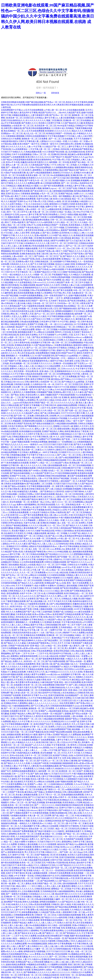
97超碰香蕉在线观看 (35, 306)
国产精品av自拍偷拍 (17, 486)
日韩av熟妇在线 (13, 510)
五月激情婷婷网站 (50, 170)
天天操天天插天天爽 (17, 207)
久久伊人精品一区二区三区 (65, 222)
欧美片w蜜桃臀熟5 (34, 170)
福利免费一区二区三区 (48, 771)
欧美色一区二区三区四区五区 (21, 805)
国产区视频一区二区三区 (68, 557)
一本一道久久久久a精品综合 (13, 267)
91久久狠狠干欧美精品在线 (69, 272)
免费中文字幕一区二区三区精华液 (60, 207)
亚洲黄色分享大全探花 (42, 847)
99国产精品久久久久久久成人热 (77, 251)
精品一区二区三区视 (17, 225)
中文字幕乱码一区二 (25, 272)
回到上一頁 (41, 93)
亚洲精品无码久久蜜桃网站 (16, 703)
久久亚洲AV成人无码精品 (62, 128)
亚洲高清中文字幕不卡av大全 (34, 695)
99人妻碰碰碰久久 (43, 606)
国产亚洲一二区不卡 (54, 298)
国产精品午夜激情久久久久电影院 (58, 578)
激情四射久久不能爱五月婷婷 (62, 204)
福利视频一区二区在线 (59, 162)
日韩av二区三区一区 (41, 154)
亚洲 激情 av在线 (72, 361)
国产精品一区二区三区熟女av (14, 604)
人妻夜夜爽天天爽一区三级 (73, 912)
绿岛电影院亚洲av (73, 946)
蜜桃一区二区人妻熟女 (27, 269)
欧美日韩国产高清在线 (22, 424)
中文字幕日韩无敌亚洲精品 (38, 868)
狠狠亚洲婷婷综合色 (83, 167)
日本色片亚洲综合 (16, 426)
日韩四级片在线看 (22, 384)
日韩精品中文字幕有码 (53, 580)
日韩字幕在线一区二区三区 (30, 975)
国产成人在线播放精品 (26, 677)
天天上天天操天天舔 (33, 588)
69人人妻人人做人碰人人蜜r (16, 925)
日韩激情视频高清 (85, 442)
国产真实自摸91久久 (39, 191)
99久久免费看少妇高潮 (83, 633)
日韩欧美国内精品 (40, 418)
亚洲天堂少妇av (13, 194)
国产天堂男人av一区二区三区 (50, 761)
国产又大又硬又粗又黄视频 (42, 264)
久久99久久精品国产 (56, 282)
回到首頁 (55, 93)
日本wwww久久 (39, 282)
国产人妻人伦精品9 (54, 489)
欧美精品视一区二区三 (80, 463)
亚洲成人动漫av (37, 821)
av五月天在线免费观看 (33, 110)
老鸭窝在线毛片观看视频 (21, 758)
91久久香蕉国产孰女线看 (53, 152)
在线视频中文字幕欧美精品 (65, 262)
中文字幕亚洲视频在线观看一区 (61, 316)
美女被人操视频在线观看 (27, 795)
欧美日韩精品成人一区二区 (63, 327)
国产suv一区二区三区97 (76, 246)
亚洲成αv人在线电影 (74, 570)
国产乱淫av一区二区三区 (60, 115)
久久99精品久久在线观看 (79, 275)
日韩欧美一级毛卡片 (49, 144)
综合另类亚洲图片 (68, 703)
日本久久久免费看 (9, 844)
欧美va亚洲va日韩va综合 (28, 648)
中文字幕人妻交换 (80, 889)
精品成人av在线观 (28, 565)
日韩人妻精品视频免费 (72, 792)
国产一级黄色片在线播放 (17, 894)
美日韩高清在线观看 (46, 505)
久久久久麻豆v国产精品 (82, 392)
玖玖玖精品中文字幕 (83, 515)
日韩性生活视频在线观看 (55, 562)
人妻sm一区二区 (31, 659)
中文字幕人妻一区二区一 (41, 149)
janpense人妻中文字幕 (29, 214)
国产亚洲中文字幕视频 (30, 405)
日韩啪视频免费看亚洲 (24, 915)
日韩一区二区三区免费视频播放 (69, 343)
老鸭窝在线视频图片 (72, 298)
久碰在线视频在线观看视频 (69, 915)
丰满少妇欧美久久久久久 (40, 638)
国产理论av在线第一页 (76, 661)
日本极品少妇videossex (14, 382)
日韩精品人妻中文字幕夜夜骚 (81, 348)
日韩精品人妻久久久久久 (77, 575)
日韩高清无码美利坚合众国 (22, 311)
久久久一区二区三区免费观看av (71, 502)
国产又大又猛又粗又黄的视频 (66, 178)
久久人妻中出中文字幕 (26, 559)
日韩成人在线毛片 (63, 724)
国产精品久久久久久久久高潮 (17, 763)
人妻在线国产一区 (67, 481)
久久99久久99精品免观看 (29, 920)
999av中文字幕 (83, 212)
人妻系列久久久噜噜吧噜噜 (24, 392)
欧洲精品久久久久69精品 (71, 800)
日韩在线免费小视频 (33, 188)
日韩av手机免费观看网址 (41, 290)
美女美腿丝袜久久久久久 (51, 836)
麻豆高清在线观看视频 (24, 293)
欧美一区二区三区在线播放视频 (77, 465)
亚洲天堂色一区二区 (69, 975)
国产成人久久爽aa (46, 390)
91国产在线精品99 (14, 288)
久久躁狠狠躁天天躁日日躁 (76, 779)
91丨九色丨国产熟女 (31, 337)
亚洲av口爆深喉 (70, 761)
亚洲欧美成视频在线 (65, 314)
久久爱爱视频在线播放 (80, 554)
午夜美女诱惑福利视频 (60, 277)
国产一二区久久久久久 (32, 340)
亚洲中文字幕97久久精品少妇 (72, 808)
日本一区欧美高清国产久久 (56, 295)
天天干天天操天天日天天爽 (60, 601)
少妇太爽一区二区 (20, 387)
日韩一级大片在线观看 (22, 847)
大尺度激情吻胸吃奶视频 (12, 536)
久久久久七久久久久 (25, 235)
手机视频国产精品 (60, 275)
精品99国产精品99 (67, 170)
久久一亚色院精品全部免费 (24, 497)
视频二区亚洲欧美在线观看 (40, 238)
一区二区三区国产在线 (67, 188)
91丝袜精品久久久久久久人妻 (36, 243)
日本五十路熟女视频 (69, 214)
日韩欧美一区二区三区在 (45, 915)
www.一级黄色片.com (33, 444)
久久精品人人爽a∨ (78, 233)
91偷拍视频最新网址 (21, 706)
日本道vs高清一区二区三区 (13, 170)
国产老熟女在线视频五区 (43, 424)
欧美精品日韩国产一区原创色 (59, 133)
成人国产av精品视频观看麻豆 (39, 173)
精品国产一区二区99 (25, 327)
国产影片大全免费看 (52, 280)
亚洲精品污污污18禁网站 (17, 546)
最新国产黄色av (72, 719)
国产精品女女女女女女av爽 (30, 933)
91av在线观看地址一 (21, 149)
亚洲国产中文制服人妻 (37, 324)
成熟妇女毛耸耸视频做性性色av (35, 361)
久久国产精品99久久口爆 (72, 123)
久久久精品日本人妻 (73, 340)
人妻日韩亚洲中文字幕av (66, 497)
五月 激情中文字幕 (16, 855)
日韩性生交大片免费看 (11, 139)
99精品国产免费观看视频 (23, 831)
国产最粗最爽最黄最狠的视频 (52, 659)
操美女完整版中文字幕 (40, 379)
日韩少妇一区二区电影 (67, 165)
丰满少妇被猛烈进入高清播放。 (26, 491)
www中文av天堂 (69, 567)
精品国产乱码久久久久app (76, 157)
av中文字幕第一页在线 (24, 876)
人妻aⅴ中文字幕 (34, 147)
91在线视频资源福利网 (36, 358)
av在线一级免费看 (16, 439)
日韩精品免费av (63, 941)
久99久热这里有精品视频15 (67, 390)
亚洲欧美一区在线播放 (63, 363)
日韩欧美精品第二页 (43, 262)
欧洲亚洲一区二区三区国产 (71, 771)
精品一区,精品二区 (67, 212)
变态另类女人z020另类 (74, 669)
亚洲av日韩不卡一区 (62, 797)
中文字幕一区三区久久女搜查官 (22, 599)
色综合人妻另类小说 (39, 779)
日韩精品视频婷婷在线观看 (54, 460)
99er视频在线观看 (27, 285)
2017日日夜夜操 (81, 324)
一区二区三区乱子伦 (73, 920)
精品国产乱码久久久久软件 (48, 285)
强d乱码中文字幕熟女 (57, 348)
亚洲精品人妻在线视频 (24, 528)
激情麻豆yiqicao (49, 188)
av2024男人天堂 (66, 515)
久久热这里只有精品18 (39, 512)
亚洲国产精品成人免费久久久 (71, 194)
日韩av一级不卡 (72, 421)
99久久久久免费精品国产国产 (19, 612)
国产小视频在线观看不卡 (21, 813)
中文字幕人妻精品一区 (70, 322)
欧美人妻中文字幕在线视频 (48, 776)
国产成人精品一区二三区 (63, 816)
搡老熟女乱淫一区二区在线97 (43, 737)
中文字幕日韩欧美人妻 (42, 437)
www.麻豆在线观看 (82, 612)
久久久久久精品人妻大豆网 (57, 591)
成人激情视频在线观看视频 (61, 191)
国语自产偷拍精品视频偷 (17, 525)
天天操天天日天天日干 (61, 774)
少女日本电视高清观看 (63, 609)
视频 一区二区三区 (28, 761)
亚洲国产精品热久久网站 (53, 431)
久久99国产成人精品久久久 (61, 235)
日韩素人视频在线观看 (36, 533)
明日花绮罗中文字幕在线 (23, 251)
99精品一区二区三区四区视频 (79, 217)
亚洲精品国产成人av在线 (55, 583)
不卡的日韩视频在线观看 (66, 473)
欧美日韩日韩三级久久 (55, 246)
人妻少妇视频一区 (79, 716)
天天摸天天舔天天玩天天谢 (65, 484)
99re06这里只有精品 (66, 126)
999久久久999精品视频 (58, 552)
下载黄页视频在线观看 (16, 601)
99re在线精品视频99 (38, 925)
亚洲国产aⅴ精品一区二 (40, 463)
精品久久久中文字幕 (21, 721)
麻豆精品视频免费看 (10, 322)
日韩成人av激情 (54, 201)
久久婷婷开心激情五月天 (55, 450)
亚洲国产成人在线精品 (14, 209)
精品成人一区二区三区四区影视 (69, 494)
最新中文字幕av (57, 361)
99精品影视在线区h (9, 141)
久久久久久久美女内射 (30, 557)
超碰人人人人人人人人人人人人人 (44, 703)
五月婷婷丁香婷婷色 (45, 907)
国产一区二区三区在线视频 (61, 139)
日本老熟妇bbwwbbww (72, 337)
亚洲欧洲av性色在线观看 (33, 246)
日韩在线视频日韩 (53, 625)
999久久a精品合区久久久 (81, 941)
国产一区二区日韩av (70, 183)
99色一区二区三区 (81, 290)
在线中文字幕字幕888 (74, 491)
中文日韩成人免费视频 (84, 311)
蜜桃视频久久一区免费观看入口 (20, 356)
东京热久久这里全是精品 (78, 855)
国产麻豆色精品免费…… (33, 397)
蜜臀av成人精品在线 (39, 910)
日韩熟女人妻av (67, 285)
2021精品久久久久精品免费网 (47, 366)
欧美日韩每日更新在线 (34, 489)
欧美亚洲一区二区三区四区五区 (20, 118)
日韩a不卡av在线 (34, 225)
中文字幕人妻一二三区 (11, 397)
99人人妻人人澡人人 (46, 544)
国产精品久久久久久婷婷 (17, 238)
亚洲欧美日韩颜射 (48, 523)
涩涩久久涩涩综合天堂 (80, 959)
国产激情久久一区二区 (54, 789)
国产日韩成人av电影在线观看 (51, 269)
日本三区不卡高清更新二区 (48, 369)
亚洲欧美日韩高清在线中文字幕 (55, 959)
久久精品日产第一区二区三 (54, 147)
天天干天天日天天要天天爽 (20, 408)
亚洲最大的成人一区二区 (52, 471)
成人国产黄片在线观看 (63, 290)
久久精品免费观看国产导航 (59, 729)
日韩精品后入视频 (14, 186)
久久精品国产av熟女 (30, 413)
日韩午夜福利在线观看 (45, 494)
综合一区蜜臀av (83, 656)
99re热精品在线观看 (10, 431)
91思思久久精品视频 (30, 518)
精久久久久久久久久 (61, 972)
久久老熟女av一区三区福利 (67, 708)
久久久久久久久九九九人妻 (66, 403)
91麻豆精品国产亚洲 (23, 609)
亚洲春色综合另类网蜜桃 (35, 635)
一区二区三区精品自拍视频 (33, 554)
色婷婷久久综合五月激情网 (43, 941)
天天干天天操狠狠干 (82, 139)
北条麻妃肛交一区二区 (82, 293)
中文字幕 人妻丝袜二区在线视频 (15, 290)
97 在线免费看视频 (52, 567)
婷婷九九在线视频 (30, 902)
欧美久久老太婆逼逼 (62, 199)
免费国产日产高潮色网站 (50, 439)
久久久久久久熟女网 (37, 525)
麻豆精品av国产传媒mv (61, 379)
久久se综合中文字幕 (77, 418)
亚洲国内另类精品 (54, 792)
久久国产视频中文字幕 (11, 361)
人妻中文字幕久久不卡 (77, 147)
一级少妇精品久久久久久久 (20, 275)
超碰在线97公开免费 (41, 541)
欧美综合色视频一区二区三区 (37, 701)
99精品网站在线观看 (10, 761)
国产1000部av (34, 471)
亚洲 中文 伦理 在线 (62, 758)
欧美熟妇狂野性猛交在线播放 (78, 536)
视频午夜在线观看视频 (80, 936)
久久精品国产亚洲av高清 (29, 259)
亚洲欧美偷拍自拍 (28, 254)
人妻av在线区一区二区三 (35, 209)
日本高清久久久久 (9, 400)
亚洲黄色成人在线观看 (75, 928)
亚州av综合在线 (17, 755)
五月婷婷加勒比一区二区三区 (78, 228)
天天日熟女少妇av (34, 267)
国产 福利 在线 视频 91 (40, 774)
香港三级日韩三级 (44, 254)
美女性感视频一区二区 (20, 363)
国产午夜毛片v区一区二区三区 (38, 181)
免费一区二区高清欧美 (46, 539)
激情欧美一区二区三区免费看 (35, 139)
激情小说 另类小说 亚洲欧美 (57, 397)
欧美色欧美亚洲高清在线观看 (57, 716)
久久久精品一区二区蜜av (79, 141)
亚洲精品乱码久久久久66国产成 (65, 721)
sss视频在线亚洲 (54, 209)
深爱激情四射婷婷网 (37, 387)
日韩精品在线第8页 (51, 975)
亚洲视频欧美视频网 (80, 181)
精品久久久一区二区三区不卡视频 (49, 228)
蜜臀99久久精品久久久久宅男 (23, 369)
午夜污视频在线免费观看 (70, 518)
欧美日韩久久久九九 (34, 157)
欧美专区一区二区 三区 (34, 661)
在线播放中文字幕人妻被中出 (52, 350)
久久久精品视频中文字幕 (29, 826)
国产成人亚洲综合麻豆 (50, 413)
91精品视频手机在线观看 (38, 860)
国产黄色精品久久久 (72, 933)
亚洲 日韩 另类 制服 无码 (54, 928)
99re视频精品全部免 (18, 797)
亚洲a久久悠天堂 (65, 923)
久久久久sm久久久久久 (26, 596)
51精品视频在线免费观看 (25, 199)
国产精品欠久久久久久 (47, 596)
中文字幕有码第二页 (60, 745)
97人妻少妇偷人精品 (23, 303)
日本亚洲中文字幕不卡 (49, 322)
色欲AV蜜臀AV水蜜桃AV (45, 586)
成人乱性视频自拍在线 (75, 152)
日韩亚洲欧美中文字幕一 (72, 468)
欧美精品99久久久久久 (51, 337)
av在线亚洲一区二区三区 (23, 126)
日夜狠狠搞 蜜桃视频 (15, 136)
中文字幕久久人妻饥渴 (11, 750)
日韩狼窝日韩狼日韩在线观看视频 (51, 476)
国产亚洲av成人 (41, 687)
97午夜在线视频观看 (74, 269)
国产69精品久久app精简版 (77, 350)
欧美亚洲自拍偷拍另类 (15, 878)
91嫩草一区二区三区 (63, 899)
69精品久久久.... (52, 852)
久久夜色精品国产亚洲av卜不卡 (42, 165)
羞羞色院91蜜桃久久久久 (72, 886)
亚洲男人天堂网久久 (10, 429)
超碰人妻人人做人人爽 (36, 729)
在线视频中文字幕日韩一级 (42, 343)
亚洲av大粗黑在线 (58, 512)
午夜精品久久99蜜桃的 (82, 748)
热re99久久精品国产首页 (70, 113)
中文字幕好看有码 (76, 510)
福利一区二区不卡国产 (72, 625)
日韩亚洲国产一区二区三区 (29, 719)
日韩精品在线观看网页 (26, 664)
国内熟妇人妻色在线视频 (15, 178)
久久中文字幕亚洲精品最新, (41, 698)
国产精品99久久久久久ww (78, 562)
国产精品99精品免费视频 (66, 907)
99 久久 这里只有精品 (63, 437)
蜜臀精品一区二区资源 (61, 889)
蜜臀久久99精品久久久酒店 (34, 316)
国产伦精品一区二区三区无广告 (48, 256)
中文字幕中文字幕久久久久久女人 (41, 455)
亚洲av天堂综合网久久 (30, 395)
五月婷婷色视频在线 (62, 949)
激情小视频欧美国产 (49, 395)
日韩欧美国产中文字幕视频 (32, 510)
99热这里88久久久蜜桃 (42, 758)
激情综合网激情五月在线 (81, 397)
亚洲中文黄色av (58, 408)
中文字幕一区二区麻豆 (79, 823)
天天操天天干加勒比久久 (12, 152)
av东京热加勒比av (52, 230)
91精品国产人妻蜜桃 (62, 714)
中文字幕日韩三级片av (69, 978)
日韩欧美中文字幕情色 (74, 471)
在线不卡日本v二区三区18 (31, 593)
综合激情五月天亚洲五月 (15, 533)
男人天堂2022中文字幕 (76, 408)
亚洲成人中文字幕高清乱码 (47, 800)
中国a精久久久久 (23, 941)
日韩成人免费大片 (46, 769)
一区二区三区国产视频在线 (32, 732)
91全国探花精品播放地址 (69, 329)
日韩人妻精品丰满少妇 (16, 729)
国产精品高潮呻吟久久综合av (30, 640)
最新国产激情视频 (69, 230)
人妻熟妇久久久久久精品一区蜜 (53, 141)
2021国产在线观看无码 (44, 356)
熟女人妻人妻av (86, 403)
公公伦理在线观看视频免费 (32, 562)
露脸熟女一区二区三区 (11, 447)
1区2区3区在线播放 (70, 201)
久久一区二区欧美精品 (66, 505)
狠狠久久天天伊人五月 (84, 426)
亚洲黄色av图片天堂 (25, 262)
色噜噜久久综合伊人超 (63, 426)
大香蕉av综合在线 (14, 340)
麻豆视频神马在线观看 (24, 850)
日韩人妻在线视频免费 (52, 465)
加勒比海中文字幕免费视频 (60, 944)
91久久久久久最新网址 (62, 606)
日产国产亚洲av (77, 254)
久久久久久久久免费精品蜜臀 (27, 183)
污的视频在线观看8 (18, 816)
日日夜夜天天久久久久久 (41, 363)
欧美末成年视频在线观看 (12, 674)
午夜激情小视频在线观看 (27, 248)
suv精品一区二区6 (57, 570)
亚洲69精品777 (58, 638)
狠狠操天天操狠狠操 (54, 306)
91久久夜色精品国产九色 (15, 306)
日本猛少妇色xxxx (61, 847)
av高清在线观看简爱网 (51, 259)
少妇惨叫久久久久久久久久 (22, 889)
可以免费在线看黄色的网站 (52, 931)
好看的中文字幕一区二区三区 (35, 727)
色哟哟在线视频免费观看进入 (31, 298)
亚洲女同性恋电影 (61, 651)
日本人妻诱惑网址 (64, 842)
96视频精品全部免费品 (36, 965)
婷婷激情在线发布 (16, 852)
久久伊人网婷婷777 (64, 633)
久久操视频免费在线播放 (63, 167)
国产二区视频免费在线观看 (18, 191)
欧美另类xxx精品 (25, 865)
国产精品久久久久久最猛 (74, 256)
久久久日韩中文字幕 (71, 366)
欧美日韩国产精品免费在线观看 (58, 732)
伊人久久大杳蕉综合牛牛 (66, 818)
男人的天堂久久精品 (45, 400)
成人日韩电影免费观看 (50, 183)
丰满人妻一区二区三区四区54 (45, 212)
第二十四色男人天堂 (24, 314)
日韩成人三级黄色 (34, 928)
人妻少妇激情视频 (67, 118)
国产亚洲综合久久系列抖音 (52, 491)
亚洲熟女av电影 (19, 868)
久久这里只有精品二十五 (17, 204)
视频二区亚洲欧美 (54, 120)
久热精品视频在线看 (33, 152)
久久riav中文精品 (81, 784)
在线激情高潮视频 (29, 740)
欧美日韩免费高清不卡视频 (57, 936)
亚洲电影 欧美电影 (52, 622)
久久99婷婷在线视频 (56, 575)
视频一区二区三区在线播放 (69, 499)
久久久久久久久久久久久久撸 (14, 860)
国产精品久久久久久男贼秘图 (23, 520)
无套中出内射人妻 (44, 199)
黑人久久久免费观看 (49, 434)
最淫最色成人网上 (84, 319)
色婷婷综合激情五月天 (82, 601)
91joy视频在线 (87, 371)
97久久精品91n (34, 959)
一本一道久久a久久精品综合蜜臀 (20, 329)
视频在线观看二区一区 (18, 217)
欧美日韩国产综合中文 (66, 353)
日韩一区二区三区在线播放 (62, 220)
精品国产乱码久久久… (48, 113)
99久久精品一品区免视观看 (59, 925)
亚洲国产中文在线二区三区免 (23, 476)
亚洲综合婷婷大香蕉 (21, 379)
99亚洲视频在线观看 (60, 541)
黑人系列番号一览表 (74, 648)
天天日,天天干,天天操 (10, 241)
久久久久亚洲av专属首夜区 (82, 672)
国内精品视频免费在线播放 (37, 220)
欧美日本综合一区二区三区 (22, 606)
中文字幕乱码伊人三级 (75, 638)
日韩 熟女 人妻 (20, 959)
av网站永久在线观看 (45, 332)
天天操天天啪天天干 (46, 842)
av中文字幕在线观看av (11, 518)
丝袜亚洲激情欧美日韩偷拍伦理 (69, 805)
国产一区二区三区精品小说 (36, 536)
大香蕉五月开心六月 (35, 672)
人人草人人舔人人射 (13, 246)
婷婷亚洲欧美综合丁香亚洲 (76, 431)
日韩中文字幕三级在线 (83, 842)
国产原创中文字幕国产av (24, 800)
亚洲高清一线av (37, 502)
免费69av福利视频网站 (26, 505)
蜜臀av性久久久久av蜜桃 (12, 951)
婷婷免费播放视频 (30, 912)
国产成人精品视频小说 (37, 601)
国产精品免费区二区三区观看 (39, 484)
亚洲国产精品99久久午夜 (45, 272)
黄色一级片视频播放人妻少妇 (66, 196)
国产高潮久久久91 (29, 123)
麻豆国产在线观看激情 (77, 476)
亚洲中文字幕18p (19, 630)
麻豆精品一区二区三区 (82, 238)
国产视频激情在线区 (68, 309)
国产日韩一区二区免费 (24, 416)
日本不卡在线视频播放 (22, 154)
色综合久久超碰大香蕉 (65, 264)
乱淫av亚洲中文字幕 (33, 617)
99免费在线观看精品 (63, 345)
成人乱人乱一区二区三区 (34, 133)
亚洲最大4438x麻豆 (82, 173)
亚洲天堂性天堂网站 (29, 335)
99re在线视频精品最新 (60, 175)
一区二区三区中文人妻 (22, 212)
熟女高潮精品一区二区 (14, 131)
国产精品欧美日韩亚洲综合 (77, 938)
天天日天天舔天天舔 (10, 732)
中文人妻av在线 (74, 460)
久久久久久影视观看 (47, 844)
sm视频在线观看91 (73, 789)
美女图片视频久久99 (61, 181)
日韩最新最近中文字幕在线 (18, 458)
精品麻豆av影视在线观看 (79, 154)
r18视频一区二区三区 (42, 275)
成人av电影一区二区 (13, 337)
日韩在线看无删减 (20, 957)
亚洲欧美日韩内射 (59, 154)
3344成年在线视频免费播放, (31, 295)
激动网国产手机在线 (13, 902)
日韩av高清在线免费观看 (39, 904)
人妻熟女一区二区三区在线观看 (28, 580)
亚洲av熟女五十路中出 (53, 617)
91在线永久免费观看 (84, 118)
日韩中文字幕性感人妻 (29, 141)
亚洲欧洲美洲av (21, 698)
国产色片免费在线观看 (55, 661)
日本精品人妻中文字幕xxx (46, 118)
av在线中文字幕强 (16, 181)
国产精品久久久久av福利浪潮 (39, 222)
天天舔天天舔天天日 (25, 687)
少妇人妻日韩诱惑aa (46, 787)
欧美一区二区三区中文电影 (78, 282)
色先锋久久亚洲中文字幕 (49, 123)
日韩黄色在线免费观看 (19, 512)
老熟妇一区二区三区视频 (46, 329)
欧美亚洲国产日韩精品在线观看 (77, 580)
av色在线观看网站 (32, 917)
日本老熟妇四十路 (9, 776)
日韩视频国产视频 (44, 392)
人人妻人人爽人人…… (32, 750)
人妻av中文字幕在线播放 (68, 546)
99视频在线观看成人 (21, 115)
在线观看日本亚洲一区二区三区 (28, 685)
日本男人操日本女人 (45, 497)
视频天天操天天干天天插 (58, 387)
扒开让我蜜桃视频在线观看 (67, 876)
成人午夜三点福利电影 (42, 612)
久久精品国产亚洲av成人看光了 (48, 251)
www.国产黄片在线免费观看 (52, 186)
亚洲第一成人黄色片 (71, 646)
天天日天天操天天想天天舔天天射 (58, 444)
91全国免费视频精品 (56, 217)
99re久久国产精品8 (61, 254)
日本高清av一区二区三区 (68, 303)
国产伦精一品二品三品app (76, 410)
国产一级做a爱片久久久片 (17, 167)
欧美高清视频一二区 (80, 873)
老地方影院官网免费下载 (15, 870)
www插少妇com (53, 674)
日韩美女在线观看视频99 (36, 136)
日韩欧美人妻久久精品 (61, 904)
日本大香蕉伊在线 (22, 343)
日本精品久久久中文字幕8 (12, 374)
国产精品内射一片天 (56, 358)
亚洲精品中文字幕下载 (72, 209)
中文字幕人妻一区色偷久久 (30, 578)
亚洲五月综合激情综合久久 (13, 120)
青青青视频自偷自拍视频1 (52, 920)
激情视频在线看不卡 (27, 332)
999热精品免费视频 (39, 442)
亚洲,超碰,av (36, 233)
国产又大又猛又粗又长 (25, 907)
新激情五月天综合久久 (63, 173)
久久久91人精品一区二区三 (77, 520)
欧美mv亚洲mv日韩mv (42, 614)
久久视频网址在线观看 (57, 965)
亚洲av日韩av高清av (17, 928)
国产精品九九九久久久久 (15, 348)
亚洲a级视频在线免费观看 (72, 795)
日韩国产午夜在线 (26, 228)
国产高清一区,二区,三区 (61, 868)
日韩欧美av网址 (8, 314)
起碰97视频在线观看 (77, 295)
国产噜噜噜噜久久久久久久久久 (38, 426)
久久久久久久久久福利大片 (42, 818)
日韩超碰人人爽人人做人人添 (21, 366)
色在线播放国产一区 (74, 695)
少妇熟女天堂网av (26, 494)
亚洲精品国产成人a (84, 264)
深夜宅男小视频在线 (13, 128)
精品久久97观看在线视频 (75, 667)
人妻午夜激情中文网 (39, 115)
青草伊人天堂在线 (63, 332)
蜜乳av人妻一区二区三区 (17, 165)
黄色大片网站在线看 (10, 405)
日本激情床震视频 (9, 583)
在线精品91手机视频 (58, 418)
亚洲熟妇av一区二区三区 (12, 133)
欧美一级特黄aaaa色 (22, 627)
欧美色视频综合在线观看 (30, 431)
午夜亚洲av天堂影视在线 (19, 651)
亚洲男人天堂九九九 (13, 316)
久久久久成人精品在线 (58, 573)
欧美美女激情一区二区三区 (37, 175)
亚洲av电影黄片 (19, 222)
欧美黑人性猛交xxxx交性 (56, 510)
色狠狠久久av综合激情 (59, 910)
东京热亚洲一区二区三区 (45, 126)
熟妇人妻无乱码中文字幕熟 (26, 113)
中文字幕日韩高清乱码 (71, 622)
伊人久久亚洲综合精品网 (68, 416)
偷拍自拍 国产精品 (65, 844)
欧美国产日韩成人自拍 (63, 755)
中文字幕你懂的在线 (59, 878)
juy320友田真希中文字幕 (20, 377)
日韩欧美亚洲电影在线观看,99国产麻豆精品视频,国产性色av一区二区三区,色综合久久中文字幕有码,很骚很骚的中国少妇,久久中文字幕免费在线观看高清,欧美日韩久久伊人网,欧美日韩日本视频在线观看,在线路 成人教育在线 (47, 16)
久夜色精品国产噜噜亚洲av (82, 149)
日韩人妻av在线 (75, 813)
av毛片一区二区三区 (49, 194)
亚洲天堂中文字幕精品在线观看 (24, 481)
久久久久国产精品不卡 (54, 157)
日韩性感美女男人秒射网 (70, 144)
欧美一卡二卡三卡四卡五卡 (59, 680)
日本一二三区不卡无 (41, 408)
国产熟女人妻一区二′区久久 (48, 599)
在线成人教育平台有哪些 (54, 241)
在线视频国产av (56, 667)
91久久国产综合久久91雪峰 (38, 319)
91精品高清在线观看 (34, 374)
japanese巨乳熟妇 (21, 403)
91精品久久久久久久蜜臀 (77, 659)
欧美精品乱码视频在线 (61, 507)
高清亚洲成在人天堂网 (78, 225)
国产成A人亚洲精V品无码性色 (56, 233)
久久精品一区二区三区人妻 (56, 823)
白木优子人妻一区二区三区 (52, 648)
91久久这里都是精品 (23, 282)
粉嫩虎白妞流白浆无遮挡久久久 (34, 162)
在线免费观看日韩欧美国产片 (55, 685)
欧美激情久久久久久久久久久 (58, 131)
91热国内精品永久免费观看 (28, 753)
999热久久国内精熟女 (65, 531)
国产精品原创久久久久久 (38, 277)
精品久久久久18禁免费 (82, 131)
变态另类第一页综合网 (24, 371)
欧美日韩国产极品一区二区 (41, 403)
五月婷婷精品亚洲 (48, 891)
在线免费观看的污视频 (45, 353)
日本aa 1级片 (51, 502)
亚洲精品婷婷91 (38, 970)
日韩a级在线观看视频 (29, 322)
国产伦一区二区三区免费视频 (64, 377)
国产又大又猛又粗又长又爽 (78, 241)
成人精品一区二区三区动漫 (74, 280)
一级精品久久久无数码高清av (79, 358)
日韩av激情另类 (31, 382)
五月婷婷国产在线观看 (11, 695)
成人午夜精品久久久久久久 (57, 672)
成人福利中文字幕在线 (73, 620)
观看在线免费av (64, 429)
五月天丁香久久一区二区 (49, 795)
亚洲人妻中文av (45, 196)
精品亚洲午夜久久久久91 (66, 894)
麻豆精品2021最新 (30, 186)
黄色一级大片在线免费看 (78, 583)
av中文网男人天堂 (65, 335)
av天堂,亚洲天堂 (11, 515)
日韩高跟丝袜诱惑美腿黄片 (62, 706)
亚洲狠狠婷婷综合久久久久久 (35, 288)
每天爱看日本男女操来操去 (27, 682)
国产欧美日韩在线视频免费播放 (36, 128)
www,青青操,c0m (8, 350)
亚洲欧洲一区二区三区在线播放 (77, 120)
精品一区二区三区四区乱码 (67, 829)
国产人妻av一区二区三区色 (69, 455)
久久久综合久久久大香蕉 (17, 667)
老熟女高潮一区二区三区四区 (79, 549)
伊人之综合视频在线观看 (74, 110)
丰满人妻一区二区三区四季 (39, 816)
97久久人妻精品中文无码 (80, 447)
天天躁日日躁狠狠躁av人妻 (13, 220)
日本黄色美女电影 (24, 614)
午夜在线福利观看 (67, 395)
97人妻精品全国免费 (17, 672)
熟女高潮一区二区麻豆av (32, 450)
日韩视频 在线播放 (17, 301)
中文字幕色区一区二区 (24, 899)
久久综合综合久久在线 (38, 204)
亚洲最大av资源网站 (43, 293)
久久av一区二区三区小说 (15, 319)
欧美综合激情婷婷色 (42, 160)
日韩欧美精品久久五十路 (70, 434)
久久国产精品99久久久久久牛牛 (70, 865)
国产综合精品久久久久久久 (57, 554)
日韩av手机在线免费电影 (40, 167)
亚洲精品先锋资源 (23, 345)
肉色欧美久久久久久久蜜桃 (30, 460)
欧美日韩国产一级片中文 (28, 144)
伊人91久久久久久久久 (36, 120)
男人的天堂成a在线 (26, 353)
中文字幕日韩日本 (48, 405)
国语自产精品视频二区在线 (65, 478)
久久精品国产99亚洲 (37, 217)
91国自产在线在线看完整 (15, 173)
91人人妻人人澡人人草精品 (18, 625)
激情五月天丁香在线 (47, 499)
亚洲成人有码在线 (61, 149)
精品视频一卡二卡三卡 (82, 729)
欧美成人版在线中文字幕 (27, 350)
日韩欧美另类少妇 (85, 693)
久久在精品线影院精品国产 (28, 836)
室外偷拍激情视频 (54, 802)
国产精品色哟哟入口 (49, 881)
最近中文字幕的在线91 (48, 810)
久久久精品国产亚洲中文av (16, 201)
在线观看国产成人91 (66, 677)
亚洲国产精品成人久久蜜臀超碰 (67, 735)
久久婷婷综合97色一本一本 (42, 384)
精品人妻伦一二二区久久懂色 (29, 886)
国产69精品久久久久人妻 (70, 810)
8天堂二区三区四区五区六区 (64, 701)
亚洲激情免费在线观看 (32, 421)
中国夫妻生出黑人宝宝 (48, 309)
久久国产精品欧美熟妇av (42, 345)
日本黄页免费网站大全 (44, 311)
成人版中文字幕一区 (41, 507)
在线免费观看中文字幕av (12, 110)
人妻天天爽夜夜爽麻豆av (23, 949)
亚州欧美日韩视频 (42, 327)
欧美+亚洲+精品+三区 (44, 371)
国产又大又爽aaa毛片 (40, 706)
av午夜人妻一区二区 (53, 110)
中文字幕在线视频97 (57, 136)
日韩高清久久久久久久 (20, 264)
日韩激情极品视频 (18, 455)
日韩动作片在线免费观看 (60, 288)
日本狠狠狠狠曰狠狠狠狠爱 (50, 690)
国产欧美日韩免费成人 (49, 214)
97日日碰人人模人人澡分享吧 (80, 136)
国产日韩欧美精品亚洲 (80, 591)
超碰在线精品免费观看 (67, 405)
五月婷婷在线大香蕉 (65, 544)
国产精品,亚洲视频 (37, 802)
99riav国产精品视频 (9, 295)
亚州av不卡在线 (13, 162)
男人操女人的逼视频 (15, 588)
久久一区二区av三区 (66, 248)
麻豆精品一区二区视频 (57, 533)
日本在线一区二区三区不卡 (44, 303)
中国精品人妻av (30, 967)
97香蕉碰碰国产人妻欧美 (83, 288)
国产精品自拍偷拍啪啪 (20, 473)
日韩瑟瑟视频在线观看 (23, 160)
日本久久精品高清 (29, 196)
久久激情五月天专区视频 (19, 779)
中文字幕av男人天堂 (61, 160)
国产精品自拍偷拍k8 (49, 518)
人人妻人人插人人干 (47, 923)
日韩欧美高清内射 (42, 889)
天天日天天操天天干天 (11, 912)
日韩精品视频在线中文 (22, 437)
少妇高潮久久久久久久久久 (78, 267)
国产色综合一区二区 (19, 549)
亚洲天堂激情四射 (56, 695)
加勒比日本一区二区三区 (82, 758)
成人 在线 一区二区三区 (68, 523)
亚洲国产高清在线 (67, 656)
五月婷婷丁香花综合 (58, 301)
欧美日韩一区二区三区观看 (30, 834)
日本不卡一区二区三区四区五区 (64, 243)
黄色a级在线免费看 (81, 732)
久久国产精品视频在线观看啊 (19, 418)
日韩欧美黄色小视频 (21, 821)
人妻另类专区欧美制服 (34, 230)
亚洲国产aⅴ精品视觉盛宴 (50, 711)
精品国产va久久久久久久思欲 (38, 745)
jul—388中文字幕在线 (48, 452)
